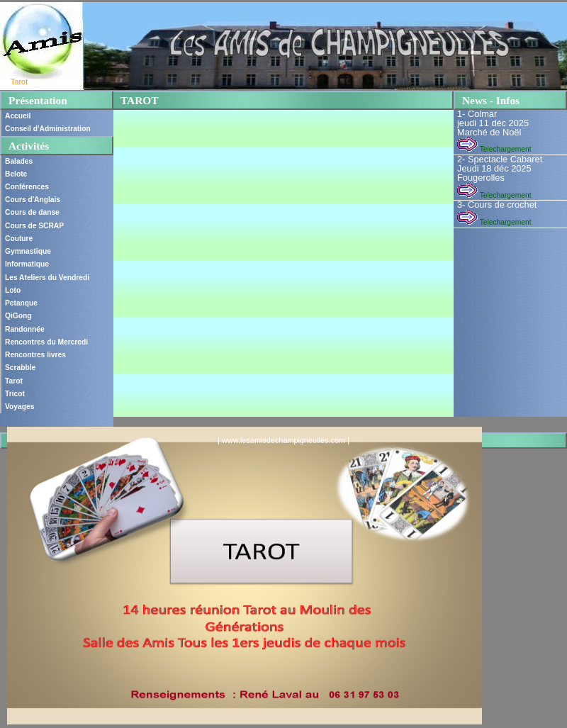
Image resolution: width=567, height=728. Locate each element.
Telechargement (494, 149)
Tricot (15, 394)
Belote (16, 174)
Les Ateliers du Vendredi (47, 278)
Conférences (27, 187)
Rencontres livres (35, 355)
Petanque (21, 303)
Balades (19, 161)
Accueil (18, 116)
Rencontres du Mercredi (46, 342)
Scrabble (20, 368)
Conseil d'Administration (48, 129)
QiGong (18, 316)
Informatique (27, 264)
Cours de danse (32, 212)
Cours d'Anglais (33, 200)
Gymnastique (28, 251)
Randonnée (25, 329)
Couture (19, 239)
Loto (13, 290)
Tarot (14, 381)
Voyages (19, 407)
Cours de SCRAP (34, 226)
